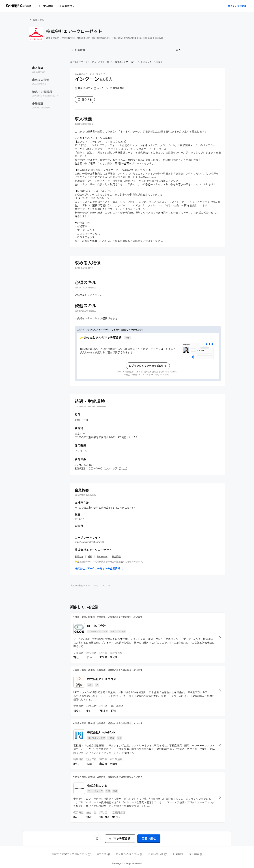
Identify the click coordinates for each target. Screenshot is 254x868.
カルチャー (102, 557)
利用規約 (178, 854)
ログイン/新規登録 (237, 6)
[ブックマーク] (97, 839)
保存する (85, 100)
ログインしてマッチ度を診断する (148, 366)
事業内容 (79, 557)
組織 (90, 557)
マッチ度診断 (120, 839)
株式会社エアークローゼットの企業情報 (99, 569)
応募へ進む (149, 839)
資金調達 (116, 557)
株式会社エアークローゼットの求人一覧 (90, 62)
